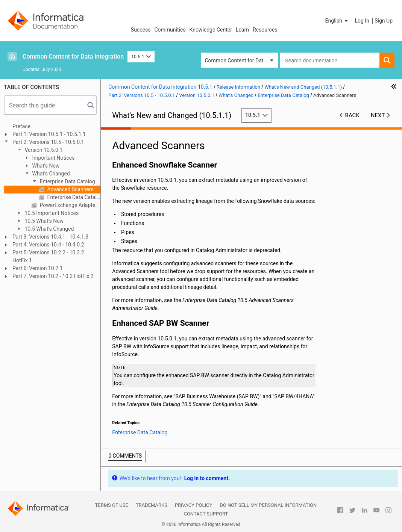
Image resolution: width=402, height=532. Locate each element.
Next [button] (378, 115)
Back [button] (352, 115)
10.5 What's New (43, 221)
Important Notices (53, 158)
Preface (21, 126)
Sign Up (384, 21)
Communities (170, 30)
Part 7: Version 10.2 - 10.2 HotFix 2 (53, 276)
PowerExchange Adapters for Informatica (69, 205)
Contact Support (206, 514)
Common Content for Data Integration (73, 57)
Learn (242, 30)
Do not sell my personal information (268, 505)
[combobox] (330, 60)
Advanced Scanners (70, 189)
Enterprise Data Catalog (67, 181)
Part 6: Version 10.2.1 (38, 268)
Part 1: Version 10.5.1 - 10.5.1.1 (49, 134)
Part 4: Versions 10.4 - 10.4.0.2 (48, 245)
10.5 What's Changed (49, 229)
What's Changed (50, 174)
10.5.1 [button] (141, 57)
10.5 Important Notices (51, 213)
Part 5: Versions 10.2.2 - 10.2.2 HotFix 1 (48, 256)
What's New (45, 166)
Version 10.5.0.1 (43, 150)
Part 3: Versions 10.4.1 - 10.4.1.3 (50, 237)
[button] (337, 21)
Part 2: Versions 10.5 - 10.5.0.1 (48, 142)
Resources (265, 30)
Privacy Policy (193, 505)
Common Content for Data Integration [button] (242, 60)
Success (141, 30)
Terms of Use (112, 505)
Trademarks (152, 505)
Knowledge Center (211, 30)
